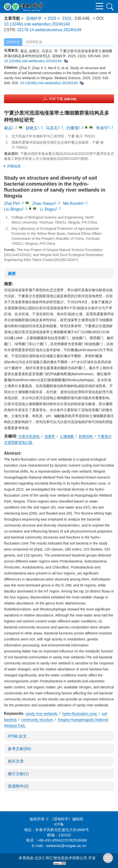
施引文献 (18, 774)
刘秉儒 (72, 128)
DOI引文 (13, 42)
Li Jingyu (48, 209)
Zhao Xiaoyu (44, 203)
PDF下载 (63, 99)
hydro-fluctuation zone (80, 714)
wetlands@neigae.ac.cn (66, 846)
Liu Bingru (13, 209)
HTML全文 (17, 736)
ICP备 (59, 824)
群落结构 (86, 436)
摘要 (12, 274)
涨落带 (50, 436)
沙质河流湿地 (29, 436)
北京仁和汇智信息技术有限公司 (61, 858)
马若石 (52, 128)
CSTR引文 (34, 42)
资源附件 (18, 786)
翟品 (8, 128)
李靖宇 (102, 128)
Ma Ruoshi (73, 203)
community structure (38, 720)
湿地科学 (34, 18)
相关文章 (16, 761)
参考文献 (19, 749)
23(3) (67, 18)
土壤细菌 (67, 436)
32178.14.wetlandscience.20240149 (49, 30)
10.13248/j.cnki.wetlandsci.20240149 (37, 24)
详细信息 (12, 166)
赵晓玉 (32, 128)
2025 (52, 18)
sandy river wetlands (42, 714)
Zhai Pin (11, 203)
